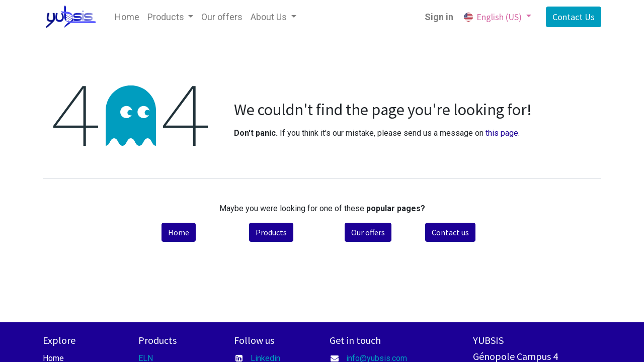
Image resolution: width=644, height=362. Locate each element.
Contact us (450, 232)
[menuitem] (127, 17)
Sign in (439, 17)
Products (271, 232)
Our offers (368, 232)
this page (502, 133)
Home (179, 232)
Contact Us (574, 17)
